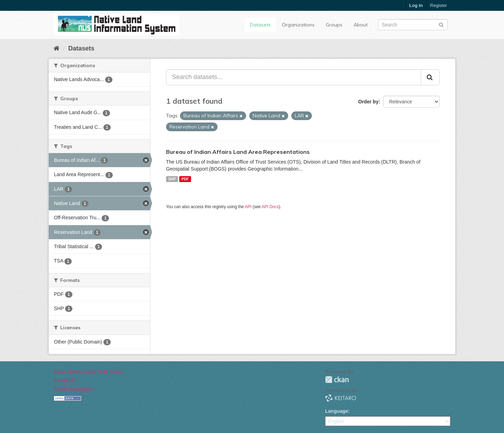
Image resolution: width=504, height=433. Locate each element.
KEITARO (341, 398)
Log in (416, 5)
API (248, 207)
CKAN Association (73, 389)
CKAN (337, 380)
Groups (334, 25)
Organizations (298, 25)
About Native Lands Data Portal (88, 372)
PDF (185, 179)
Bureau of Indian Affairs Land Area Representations (238, 152)
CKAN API (65, 380)
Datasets (260, 25)
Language (337, 411)
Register (439, 5)
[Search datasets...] (294, 77)
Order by (368, 102)
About (361, 25)
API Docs (270, 207)
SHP (172, 179)
